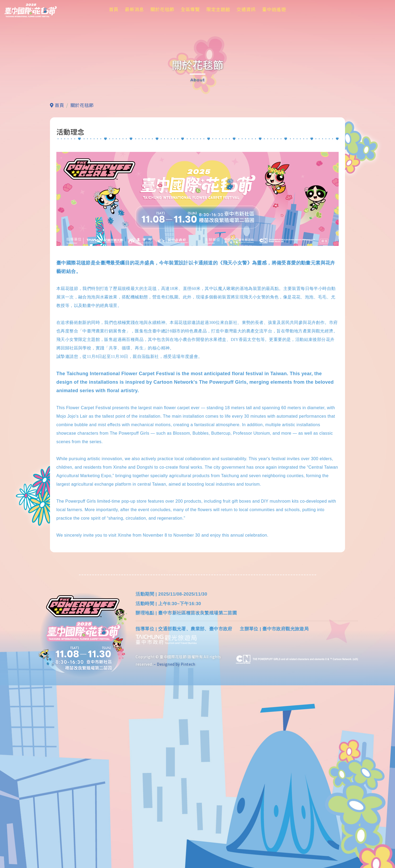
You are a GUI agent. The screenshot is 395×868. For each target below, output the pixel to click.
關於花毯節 (162, 9)
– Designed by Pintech (174, 847)
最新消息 (135, 9)
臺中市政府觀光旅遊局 (285, 812)
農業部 (197, 812)
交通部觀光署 (172, 812)
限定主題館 (218, 9)
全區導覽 (190, 9)
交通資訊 (246, 9)
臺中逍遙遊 (274, 9)
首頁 (114, 9)
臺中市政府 (221, 812)
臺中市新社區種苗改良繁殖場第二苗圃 (197, 796)
